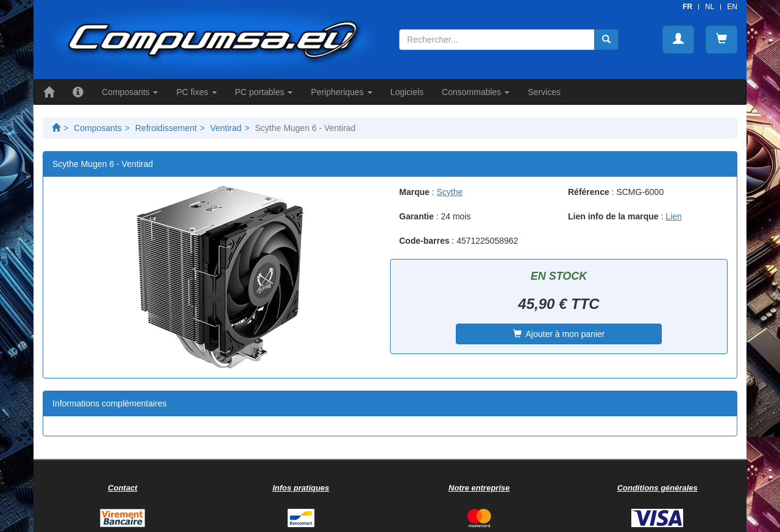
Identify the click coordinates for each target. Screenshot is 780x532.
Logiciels (407, 92)
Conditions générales (658, 488)
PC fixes (196, 92)
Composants (130, 92)
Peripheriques (341, 92)
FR (687, 7)
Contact (122, 488)
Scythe (449, 192)
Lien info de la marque (613, 216)
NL (710, 7)
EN (732, 7)
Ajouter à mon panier (559, 334)
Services (544, 92)
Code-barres (424, 241)
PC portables (264, 92)
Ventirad (226, 128)
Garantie (417, 216)
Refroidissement (166, 128)
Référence (589, 192)
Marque (414, 192)
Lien (673, 216)
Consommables (476, 92)
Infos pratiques (301, 488)
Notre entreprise (479, 488)
